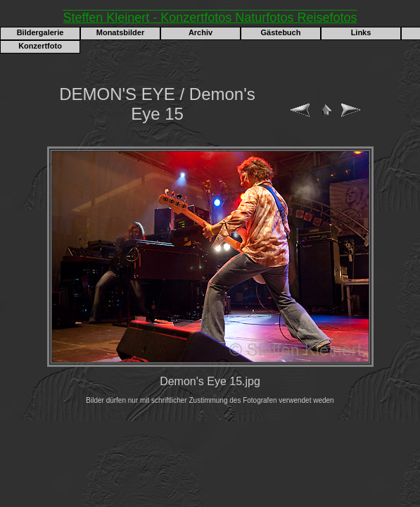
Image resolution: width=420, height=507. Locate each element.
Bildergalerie (40, 32)
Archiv (201, 32)
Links (361, 32)
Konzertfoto (40, 46)
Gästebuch (281, 32)
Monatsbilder (120, 32)
